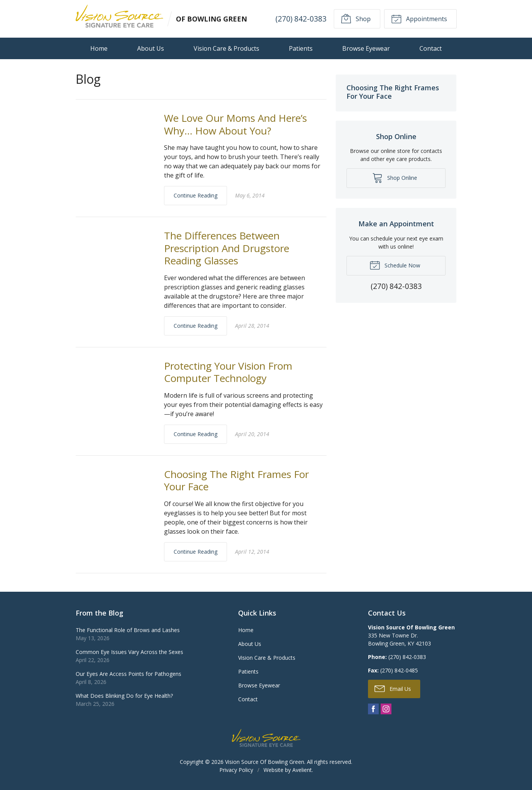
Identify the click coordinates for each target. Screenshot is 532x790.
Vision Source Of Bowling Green (265, 762)
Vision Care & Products (226, 48)
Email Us (393, 688)
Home (99, 48)
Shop (356, 18)
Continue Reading (196, 195)
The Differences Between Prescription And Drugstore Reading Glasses (227, 248)
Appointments (419, 18)
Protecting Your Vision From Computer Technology (228, 372)
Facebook (373, 709)
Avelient (302, 770)
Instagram (386, 709)
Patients (301, 48)
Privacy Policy (236, 770)
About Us (151, 48)
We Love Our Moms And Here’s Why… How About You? (235, 124)
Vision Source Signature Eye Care (266, 738)
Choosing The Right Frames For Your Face (236, 480)
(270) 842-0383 (301, 19)
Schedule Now (395, 265)
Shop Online (395, 178)
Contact (431, 48)
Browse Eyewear (366, 48)
